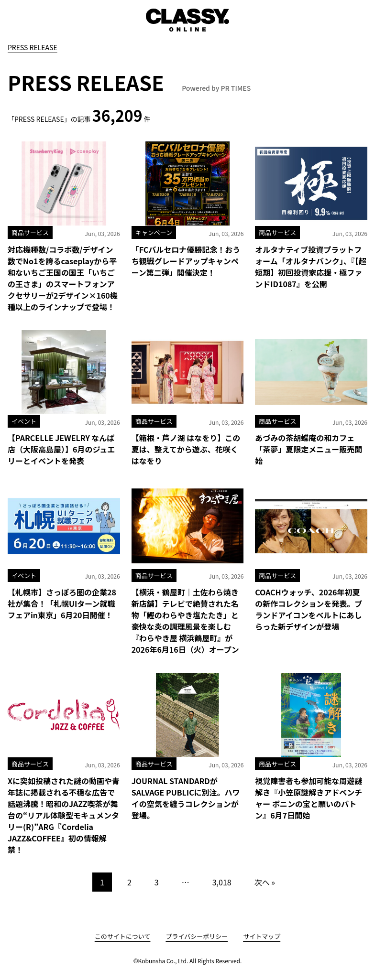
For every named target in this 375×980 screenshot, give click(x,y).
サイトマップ (262, 936)
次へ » (265, 882)
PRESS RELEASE (33, 47)
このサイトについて (123, 936)
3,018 (222, 882)
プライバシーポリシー (197, 936)
